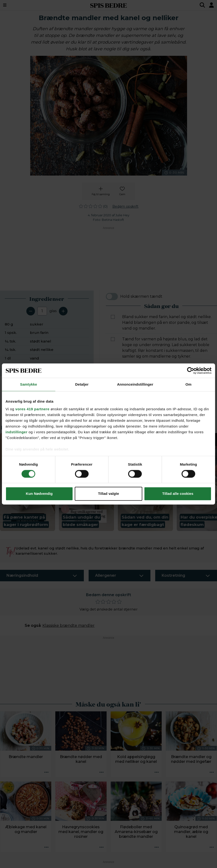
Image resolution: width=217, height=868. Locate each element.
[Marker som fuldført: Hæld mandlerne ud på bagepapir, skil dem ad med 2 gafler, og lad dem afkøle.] (113, 389)
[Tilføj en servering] (63, 311)
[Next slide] (210, 478)
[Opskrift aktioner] (46, 772)
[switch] (112, 297)
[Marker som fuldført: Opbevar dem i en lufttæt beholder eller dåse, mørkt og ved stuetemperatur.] (113, 406)
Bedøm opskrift (125, 206)
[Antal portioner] (42, 311)
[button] (28, 482)
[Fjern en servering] (31, 311)
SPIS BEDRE (108, 5)
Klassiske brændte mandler (69, 625)
